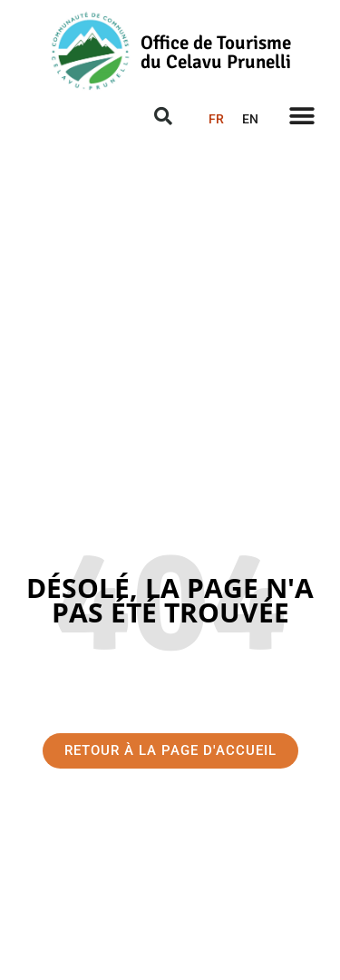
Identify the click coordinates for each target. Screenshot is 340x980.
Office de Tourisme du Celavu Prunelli (216, 52)
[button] (301, 116)
